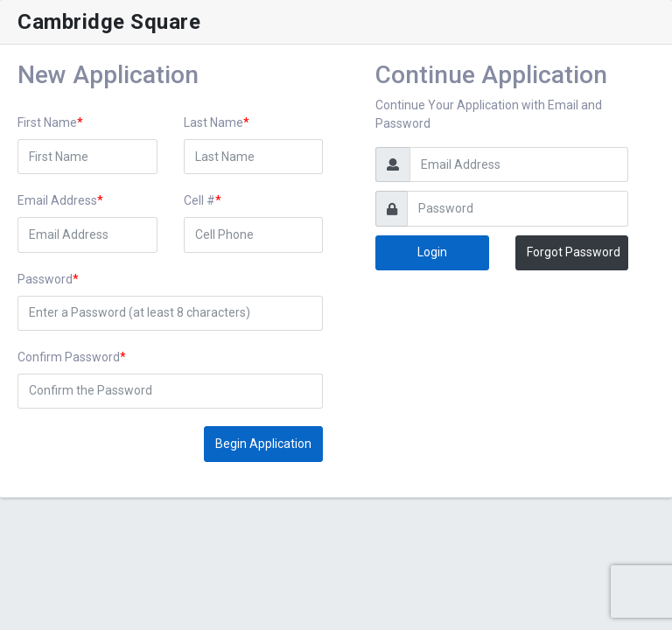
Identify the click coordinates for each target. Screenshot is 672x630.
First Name (47, 122)
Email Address (57, 200)
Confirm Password (69, 357)
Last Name (213, 122)
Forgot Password (574, 252)
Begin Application (263, 444)
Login (432, 252)
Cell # (199, 200)
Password (45, 279)
